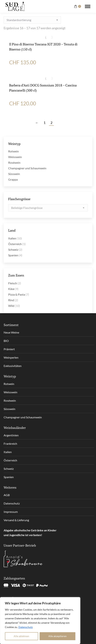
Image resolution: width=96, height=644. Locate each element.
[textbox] (27, 208)
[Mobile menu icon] (88, 6)
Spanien (13, 255)
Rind (11, 300)
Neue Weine (11, 332)
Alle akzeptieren (57, 636)
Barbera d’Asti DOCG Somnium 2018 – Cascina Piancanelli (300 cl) (43, 88)
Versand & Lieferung (16, 520)
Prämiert (9, 349)
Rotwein (14, 151)
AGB (7, 495)
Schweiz (13, 250)
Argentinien (11, 435)
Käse (11, 289)
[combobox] (48, 208)
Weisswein (15, 157)
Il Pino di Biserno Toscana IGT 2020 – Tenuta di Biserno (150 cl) (43, 47)
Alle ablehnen (21, 636)
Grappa (13, 179)
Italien (12, 238)
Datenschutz (26, 627)
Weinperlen (11, 357)
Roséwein (14, 162)
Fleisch (13, 283)
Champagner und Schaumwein (27, 168)
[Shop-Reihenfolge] (32, 20)
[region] (40, 621)
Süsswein (14, 174)
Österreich (15, 244)
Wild (11, 306)
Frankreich (10, 444)
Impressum (11, 512)
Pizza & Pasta (17, 294)
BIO (6, 341)
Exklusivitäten (13, 366)
